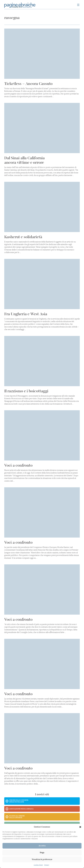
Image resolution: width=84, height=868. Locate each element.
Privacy (47, 865)
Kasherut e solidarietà (23, 237)
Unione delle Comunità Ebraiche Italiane (19, 801)
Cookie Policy (38, 865)
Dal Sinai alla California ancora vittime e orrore (24, 160)
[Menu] (78, 5)
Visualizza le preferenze (42, 859)
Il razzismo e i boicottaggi (26, 391)
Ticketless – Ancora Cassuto (28, 84)
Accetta (42, 846)
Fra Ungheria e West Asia (26, 314)
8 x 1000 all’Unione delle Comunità (17, 817)
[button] (80, 827)
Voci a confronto (18, 465)
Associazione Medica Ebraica (21, 809)
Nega (42, 853)
